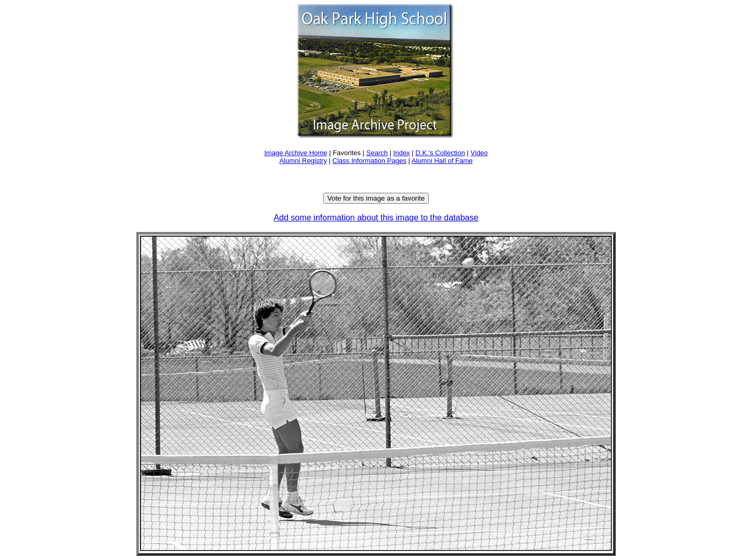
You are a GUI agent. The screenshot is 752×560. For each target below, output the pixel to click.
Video (479, 153)
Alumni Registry (303, 161)
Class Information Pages (370, 161)
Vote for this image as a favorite (376, 198)
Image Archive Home (296, 153)
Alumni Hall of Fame (442, 161)
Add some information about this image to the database (376, 218)
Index (402, 153)
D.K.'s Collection (440, 153)
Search (377, 153)
